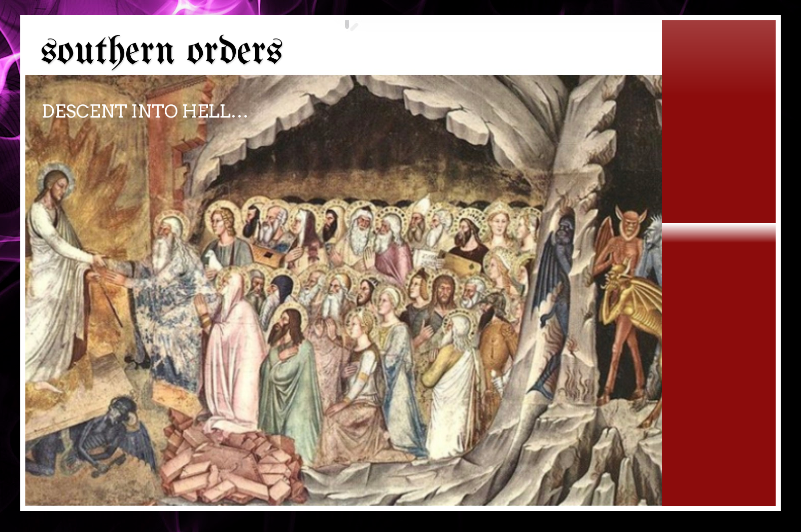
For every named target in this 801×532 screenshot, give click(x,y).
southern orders (162, 52)
